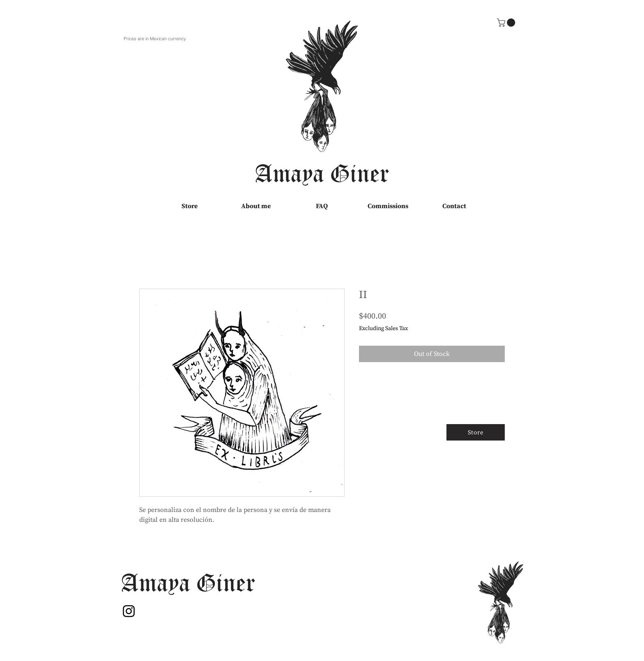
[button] (507, 23)
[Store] (476, 432)
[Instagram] (129, 611)
